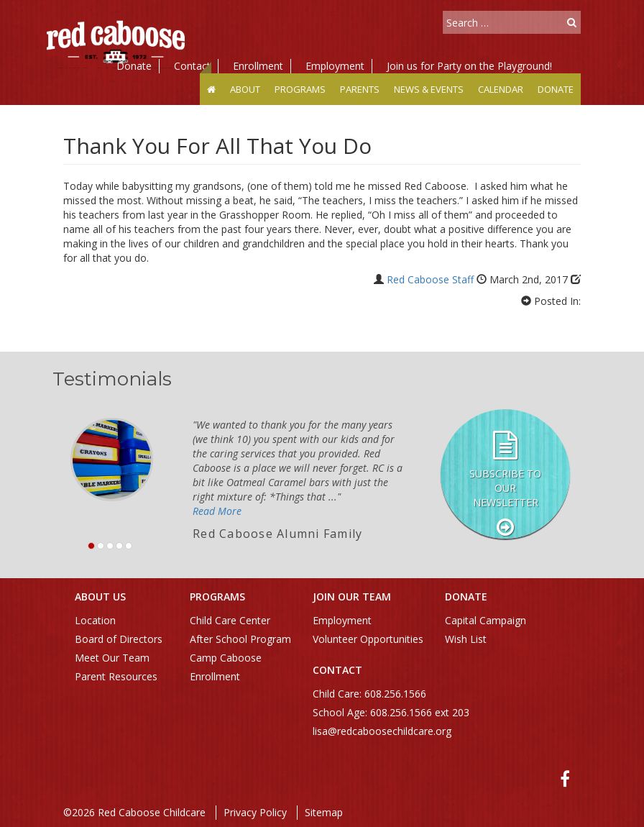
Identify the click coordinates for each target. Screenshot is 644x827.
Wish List (466, 639)
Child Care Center (230, 620)
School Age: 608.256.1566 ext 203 (391, 712)
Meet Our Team (112, 658)
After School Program (240, 639)
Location (95, 620)
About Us (100, 597)
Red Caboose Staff (430, 279)
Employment (335, 66)
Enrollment (258, 66)
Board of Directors (119, 639)
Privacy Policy (255, 812)
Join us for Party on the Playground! (469, 66)
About (245, 89)
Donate (134, 66)
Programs (300, 89)
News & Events (429, 89)
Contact (192, 66)
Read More (217, 511)
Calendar (501, 89)
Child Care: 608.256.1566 (369, 694)
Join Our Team (352, 597)
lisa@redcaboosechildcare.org (382, 731)
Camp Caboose (226, 658)
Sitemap (324, 812)
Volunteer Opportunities (368, 639)
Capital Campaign (486, 620)
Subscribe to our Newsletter (505, 488)
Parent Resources (116, 676)
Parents (360, 89)
